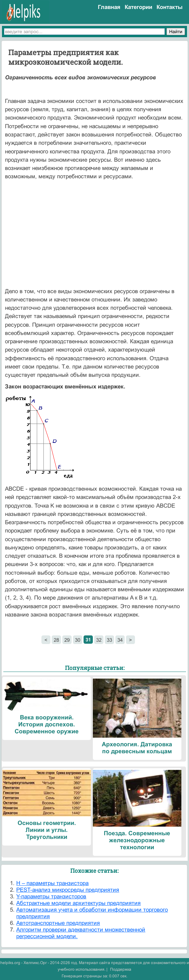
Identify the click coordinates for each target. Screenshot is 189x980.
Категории (138, 7)
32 (99, 640)
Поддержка (121, 969)
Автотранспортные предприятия (58, 923)
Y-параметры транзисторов (51, 897)
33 (109, 640)
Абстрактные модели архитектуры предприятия (78, 903)
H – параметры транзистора (52, 883)
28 (56, 640)
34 (120, 640)
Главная (109, 7)
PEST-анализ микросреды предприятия (68, 890)
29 (67, 640)
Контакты (170, 7)
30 (78, 640)
